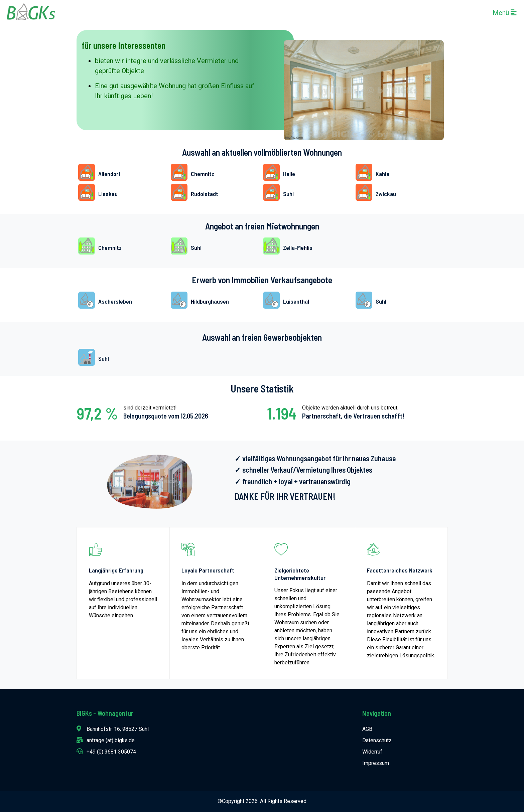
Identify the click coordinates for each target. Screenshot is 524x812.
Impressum (376, 763)
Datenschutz (377, 740)
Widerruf (372, 752)
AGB (367, 729)
